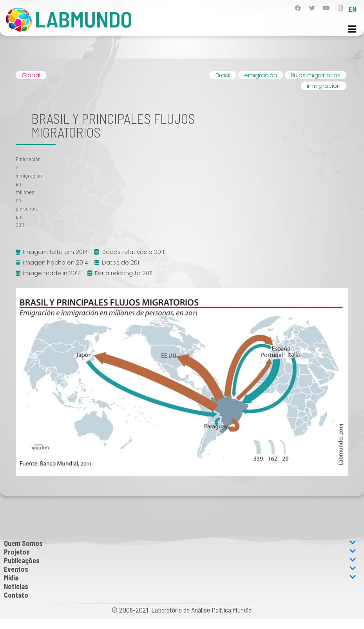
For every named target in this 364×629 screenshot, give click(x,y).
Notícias (16, 586)
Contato (16, 595)
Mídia (180, 578)
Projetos (180, 552)
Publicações (180, 560)
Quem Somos (180, 543)
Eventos (180, 569)
